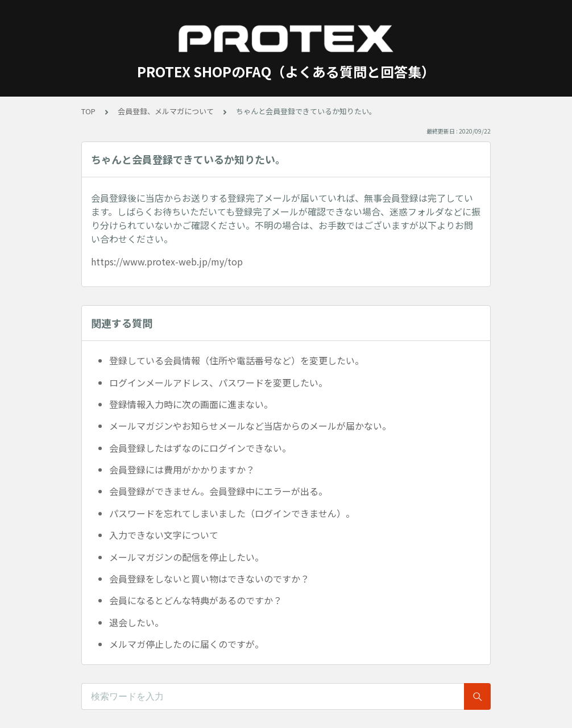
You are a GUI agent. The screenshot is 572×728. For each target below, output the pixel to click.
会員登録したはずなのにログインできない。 (200, 448)
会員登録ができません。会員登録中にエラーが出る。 (218, 491)
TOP (88, 111)
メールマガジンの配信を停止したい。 (186, 557)
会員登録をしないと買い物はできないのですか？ (209, 579)
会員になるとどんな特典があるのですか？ (196, 600)
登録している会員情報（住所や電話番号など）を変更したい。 (237, 360)
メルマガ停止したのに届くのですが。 (186, 644)
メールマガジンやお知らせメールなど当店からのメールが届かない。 (250, 426)
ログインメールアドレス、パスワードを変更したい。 (218, 382)
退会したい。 (136, 622)
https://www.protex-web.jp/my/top (167, 261)
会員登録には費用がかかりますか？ (182, 469)
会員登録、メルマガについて (166, 111)
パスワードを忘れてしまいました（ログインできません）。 (232, 513)
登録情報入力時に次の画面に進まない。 (191, 404)
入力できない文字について (164, 535)
